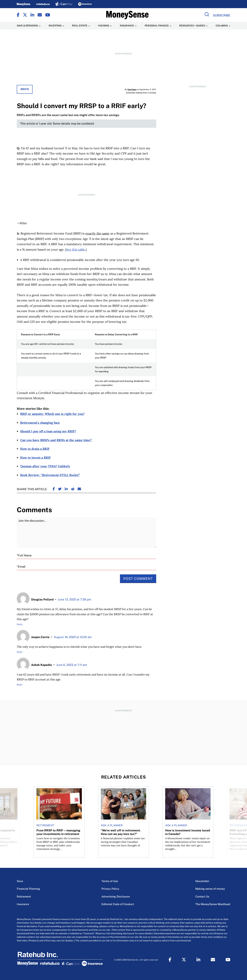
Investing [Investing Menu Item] (55, 26)
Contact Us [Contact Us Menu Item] (202, 897)
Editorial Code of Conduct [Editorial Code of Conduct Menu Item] (118, 904)
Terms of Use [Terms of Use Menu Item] (110, 881)
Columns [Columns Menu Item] (222, 26)
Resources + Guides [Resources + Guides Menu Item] (192, 26)
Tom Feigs (132, 89)
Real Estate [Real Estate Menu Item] (80, 26)
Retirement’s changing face (40, 423)
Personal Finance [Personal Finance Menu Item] (157, 26)
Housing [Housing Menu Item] (104, 26)
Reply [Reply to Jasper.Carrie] (20, 652)
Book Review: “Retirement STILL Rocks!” (50, 475)
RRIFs (25, 89)
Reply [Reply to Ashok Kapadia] (20, 685)
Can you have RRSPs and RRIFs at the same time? (56, 440)
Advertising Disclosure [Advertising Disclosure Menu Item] (116, 897)
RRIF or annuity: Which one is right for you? (52, 414)
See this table (76, 249)
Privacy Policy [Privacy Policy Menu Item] (110, 889)
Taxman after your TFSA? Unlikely (45, 466)
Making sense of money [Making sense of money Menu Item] (210, 889)
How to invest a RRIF (35, 458)
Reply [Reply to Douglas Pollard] (20, 624)
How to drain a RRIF (35, 449)
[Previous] (5, 809)
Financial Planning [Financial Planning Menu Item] (28, 889)
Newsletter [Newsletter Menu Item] (202, 881)
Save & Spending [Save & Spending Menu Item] (27, 26)
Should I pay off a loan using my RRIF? (48, 431)
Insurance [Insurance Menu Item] (127, 26)
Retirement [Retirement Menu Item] (24, 897)
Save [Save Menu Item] (20, 881)
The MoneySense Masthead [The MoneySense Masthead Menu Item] (213, 904)
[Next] (242, 809)
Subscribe (222, 15)
